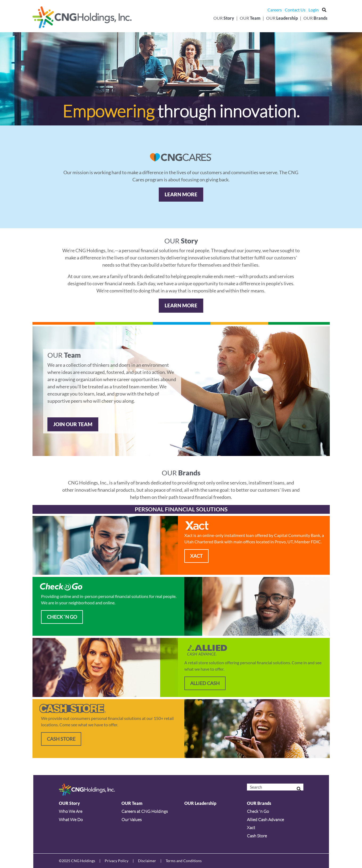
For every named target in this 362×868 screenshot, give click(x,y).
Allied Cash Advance (265, 820)
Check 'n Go (258, 811)
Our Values (132, 820)
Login (314, 10)
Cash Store (61, 739)
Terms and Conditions (184, 861)
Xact (251, 828)
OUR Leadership (200, 803)
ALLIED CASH (205, 683)
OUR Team (132, 803)
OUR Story (69, 803)
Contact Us (295, 10)
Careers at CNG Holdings (145, 811)
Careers (275, 10)
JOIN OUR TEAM (73, 424)
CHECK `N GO (62, 617)
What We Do (71, 820)
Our (224, 18)
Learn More (181, 194)
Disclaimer (147, 861)
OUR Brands (259, 803)
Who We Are (71, 811)
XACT (196, 556)
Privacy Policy (117, 861)
